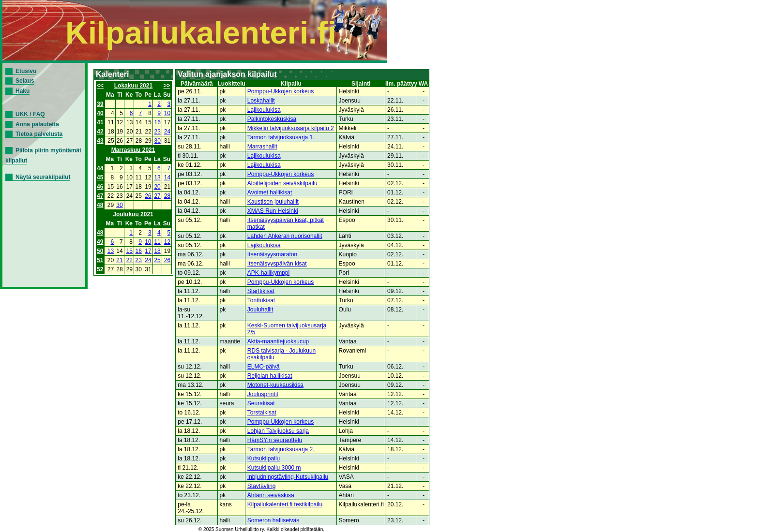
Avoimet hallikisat (270, 192)
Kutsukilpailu (264, 458)
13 (157, 177)
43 (100, 141)
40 (100, 113)
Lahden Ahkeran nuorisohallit (285, 236)
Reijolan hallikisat (270, 376)
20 (157, 187)
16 (158, 122)
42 (100, 132)
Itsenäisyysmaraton (272, 254)
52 (100, 269)
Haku (23, 91)
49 (100, 242)
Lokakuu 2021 (133, 86)
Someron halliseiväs (273, 520)
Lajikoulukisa (264, 110)
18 (157, 251)
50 (100, 251)
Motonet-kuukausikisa (275, 385)
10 (167, 113)
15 (129, 251)
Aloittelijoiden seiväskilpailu (282, 183)
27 (157, 196)
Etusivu (26, 71)
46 (100, 187)
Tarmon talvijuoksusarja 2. (281, 449)
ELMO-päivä (264, 367)
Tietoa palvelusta (39, 134)
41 (100, 122)
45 (100, 177)
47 (100, 196)
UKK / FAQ (30, 114)
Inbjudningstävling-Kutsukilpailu (288, 477)
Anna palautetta (37, 124)
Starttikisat (261, 291)
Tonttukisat (261, 300)
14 (167, 177)
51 (100, 260)
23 (158, 132)
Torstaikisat (262, 413)
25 (157, 260)
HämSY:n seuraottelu (275, 440)
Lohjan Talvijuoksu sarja (278, 431)
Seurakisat (261, 403)
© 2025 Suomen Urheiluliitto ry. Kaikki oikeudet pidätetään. (261, 529)
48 (100, 205)
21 (119, 260)
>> (167, 86)
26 (148, 196)
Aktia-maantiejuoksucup (278, 341)
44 (100, 168)
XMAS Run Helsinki (273, 211)
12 (167, 242)
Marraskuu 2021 (133, 150)
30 (158, 141)
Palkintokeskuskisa (272, 119)
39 (100, 104)
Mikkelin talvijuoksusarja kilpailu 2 (291, 128)
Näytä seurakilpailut (43, 177)
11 (157, 242)
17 (148, 251)
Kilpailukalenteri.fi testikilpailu (285, 504)
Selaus (25, 81)
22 (129, 260)
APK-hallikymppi (268, 273)
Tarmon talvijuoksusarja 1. (281, 137)
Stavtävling (262, 486)
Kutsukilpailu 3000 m (274, 468)
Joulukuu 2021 (133, 214)
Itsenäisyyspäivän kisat (277, 264)
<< (100, 86)
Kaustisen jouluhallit (273, 202)
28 (167, 196)
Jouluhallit (260, 310)
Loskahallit (261, 101)
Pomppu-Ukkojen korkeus (281, 91)
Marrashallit (262, 147)
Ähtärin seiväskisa (271, 495)
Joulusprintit (263, 394)
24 (167, 132)
